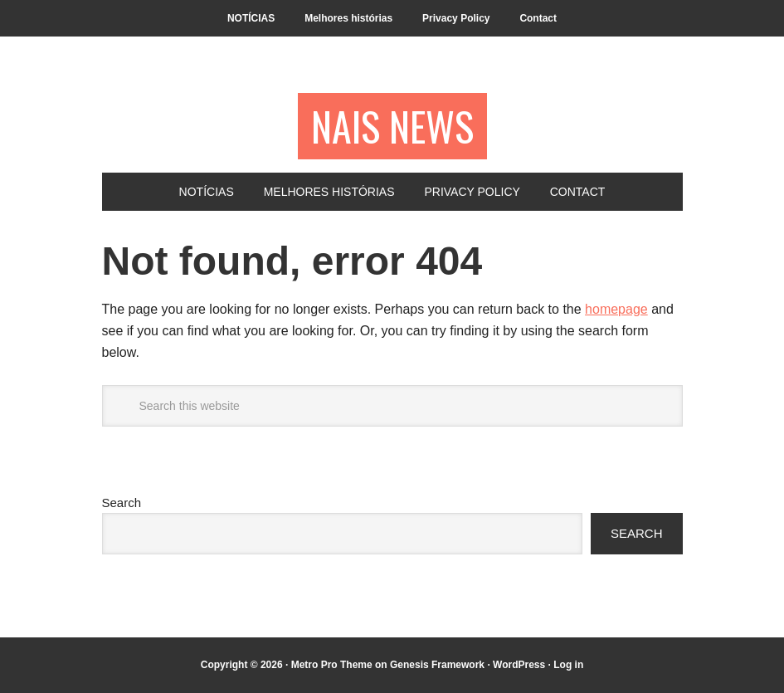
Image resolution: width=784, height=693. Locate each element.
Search (122, 503)
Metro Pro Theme (332, 665)
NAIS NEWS (392, 126)
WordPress (519, 665)
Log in (568, 665)
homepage (616, 309)
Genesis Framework (437, 665)
